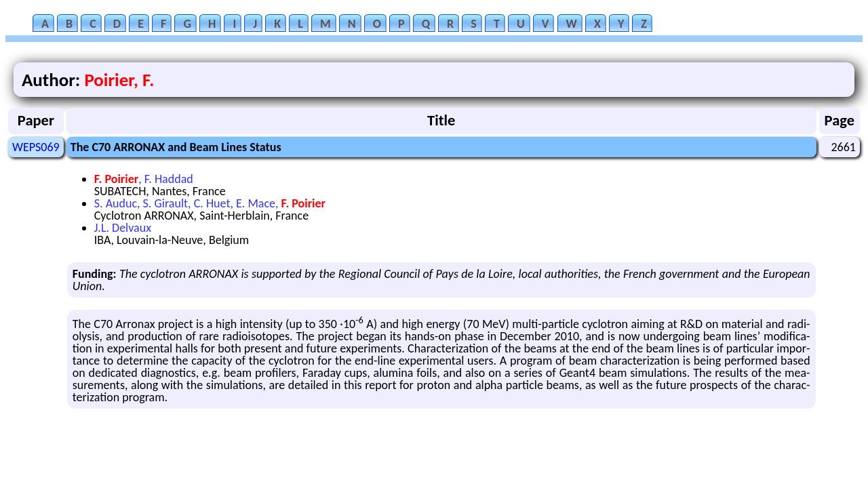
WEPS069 (36, 147)
